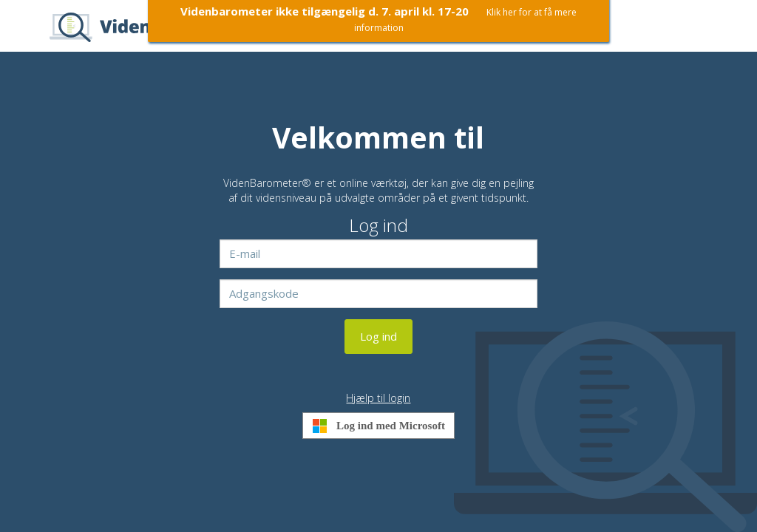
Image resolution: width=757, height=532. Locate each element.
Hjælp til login (378, 398)
